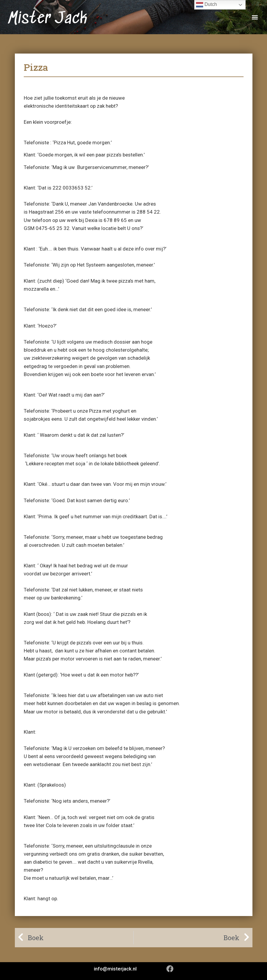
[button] (255, 17)
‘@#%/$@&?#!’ (54, 732)
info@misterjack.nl (115, 969)
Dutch (206, 5)
